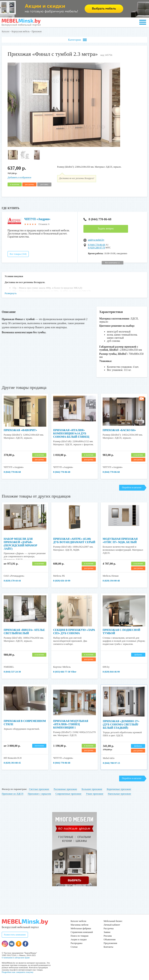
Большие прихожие (92, 789)
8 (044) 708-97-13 (111, 763)
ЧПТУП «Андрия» (37, 219)
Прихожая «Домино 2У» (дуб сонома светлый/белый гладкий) (121, 725)
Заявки (107, 932)
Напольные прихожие (120, 794)
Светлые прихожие (39, 789)
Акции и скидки (79, 940)
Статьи (74, 947)
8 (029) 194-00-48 (111, 581)
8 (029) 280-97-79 (96, 248)
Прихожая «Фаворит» (20, 430)
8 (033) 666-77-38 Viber (65, 672)
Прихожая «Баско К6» (119, 430)
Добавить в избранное (19, 177)
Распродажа (76, 943)
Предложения (110, 943)
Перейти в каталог (132, 487)
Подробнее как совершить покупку (18, 972)
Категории (77, 40)
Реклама (108, 936)
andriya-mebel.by (96, 240)
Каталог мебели (78, 921)
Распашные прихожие (65, 789)
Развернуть (11, 293)
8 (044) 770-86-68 (97, 219)
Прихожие (37, 31)
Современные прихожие (68, 794)
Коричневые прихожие (119, 789)
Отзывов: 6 (44, 224)
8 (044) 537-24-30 (12, 672)
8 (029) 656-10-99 (62, 581)
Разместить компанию (15, 935)
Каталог (6, 31)
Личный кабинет (112, 925)
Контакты (108, 947)
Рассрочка (109, 928)
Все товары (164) (18, 254)
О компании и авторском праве (16, 958)
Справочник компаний (82, 932)
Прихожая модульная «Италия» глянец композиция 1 (71, 724)
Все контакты (112, 263)
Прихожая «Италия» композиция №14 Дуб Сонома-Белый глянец (71, 434)
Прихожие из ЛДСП (13, 794)
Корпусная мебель (21, 31)
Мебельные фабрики (81, 928)
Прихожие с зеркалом (39, 794)
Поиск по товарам (80, 936)
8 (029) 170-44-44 (12, 581)
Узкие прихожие (95, 794)
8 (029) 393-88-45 (12, 763)
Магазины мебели (80, 925)
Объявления (110, 940)
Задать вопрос (106, 229)
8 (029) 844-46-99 (111, 672)
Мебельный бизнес (113, 921)
